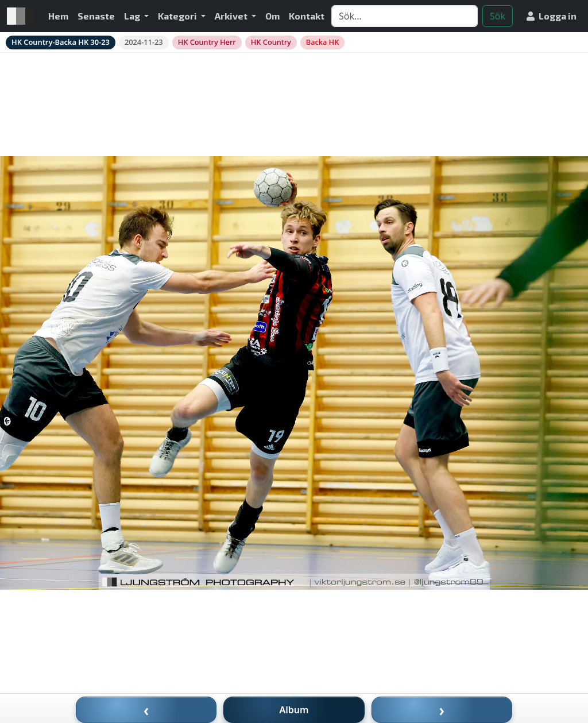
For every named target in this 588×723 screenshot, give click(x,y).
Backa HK (322, 42)
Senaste (96, 16)
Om (272, 16)
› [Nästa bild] (442, 710)
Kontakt (307, 16)
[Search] (405, 16)
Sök (498, 16)
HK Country (271, 42)
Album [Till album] (294, 710)
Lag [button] (133, 16)
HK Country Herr (207, 42)
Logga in (552, 16)
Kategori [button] (178, 16)
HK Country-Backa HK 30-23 (61, 42)
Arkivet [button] (232, 16)
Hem (58, 16)
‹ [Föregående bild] (146, 710)
